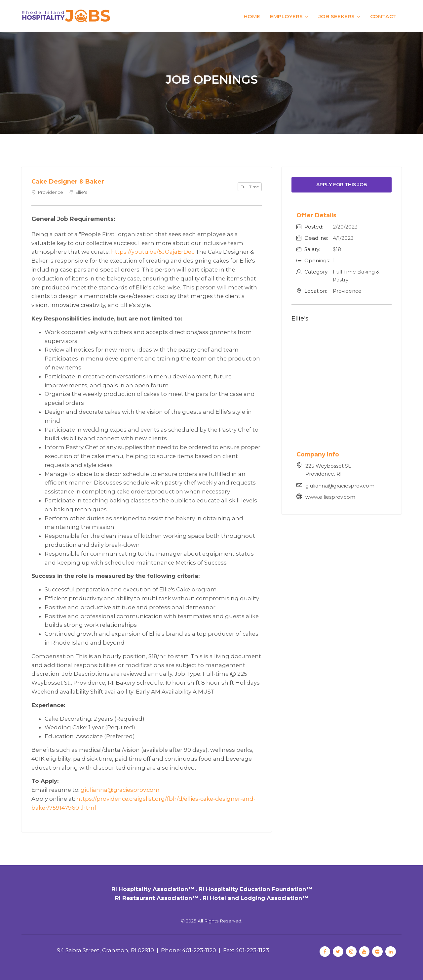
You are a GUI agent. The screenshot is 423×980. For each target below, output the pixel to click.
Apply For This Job (342, 185)
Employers (286, 16)
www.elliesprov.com (330, 497)
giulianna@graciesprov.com (120, 790)
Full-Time (250, 187)
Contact (383, 16)
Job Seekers (336, 16)
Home (252, 16)
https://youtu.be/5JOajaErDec (153, 252)
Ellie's (300, 319)
